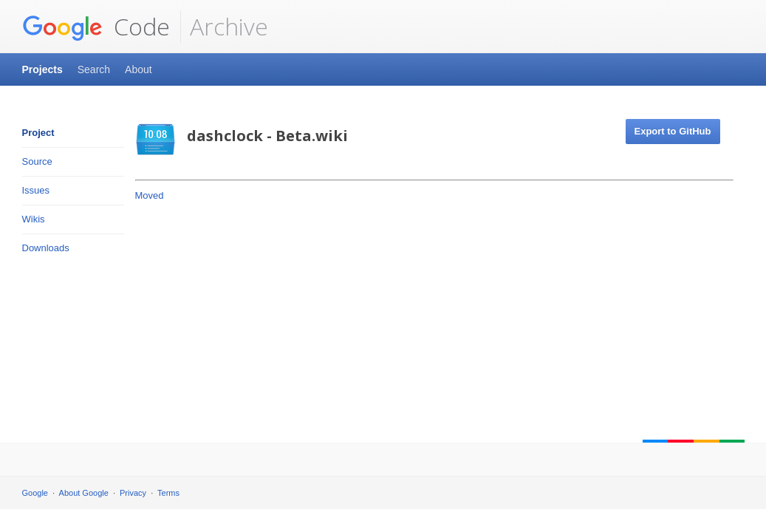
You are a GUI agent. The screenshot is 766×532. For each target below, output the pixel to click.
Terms (168, 493)
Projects (42, 69)
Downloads (46, 248)
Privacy (133, 493)
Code (96, 27)
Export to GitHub (673, 131)
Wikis (34, 219)
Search (94, 69)
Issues (36, 190)
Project (38, 133)
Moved (150, 195)
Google (35, 493)
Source (37, 161)
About (139, 69)
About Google (84, 493)
